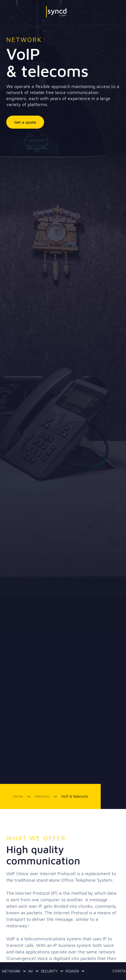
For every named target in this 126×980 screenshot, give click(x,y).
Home (18, 796)
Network (42, 796)
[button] (13, 971)
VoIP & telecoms (75, 796)
